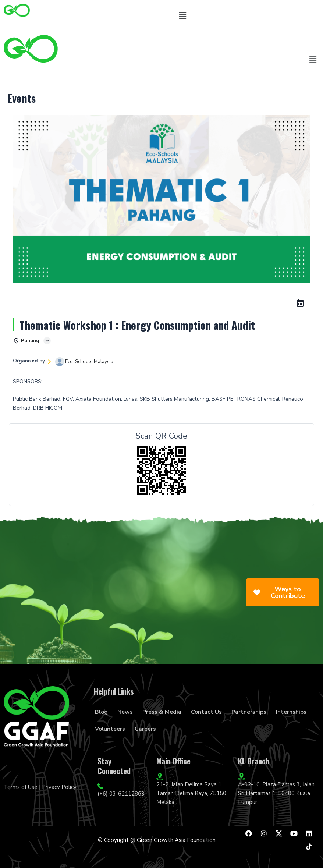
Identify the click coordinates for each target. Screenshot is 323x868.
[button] (182, 15)
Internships (291, 712)
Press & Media (162, 712)
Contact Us (206, 712)
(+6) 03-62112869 (121, 794)
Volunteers (110, 729)
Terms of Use (21, 787)
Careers (145, 729)
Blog (101, 712)
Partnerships (249, 712)
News (125, 712)
